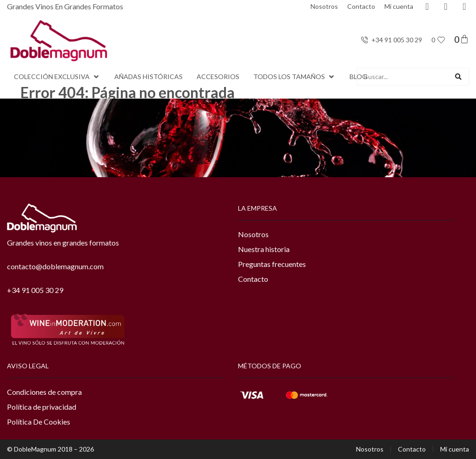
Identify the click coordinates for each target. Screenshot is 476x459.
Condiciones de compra (44, 392)
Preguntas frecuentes (272, 264)
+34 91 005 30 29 (35, 290)
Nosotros (324, 6)
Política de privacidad (42, 407)
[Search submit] (458, 77)
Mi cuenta (399, 6)
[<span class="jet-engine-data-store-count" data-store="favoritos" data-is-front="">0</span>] (441, 40)
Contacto (361, 6)
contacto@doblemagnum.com (55, 266)
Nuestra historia (264, 249)
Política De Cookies (39, 422)
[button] (57, 77)
